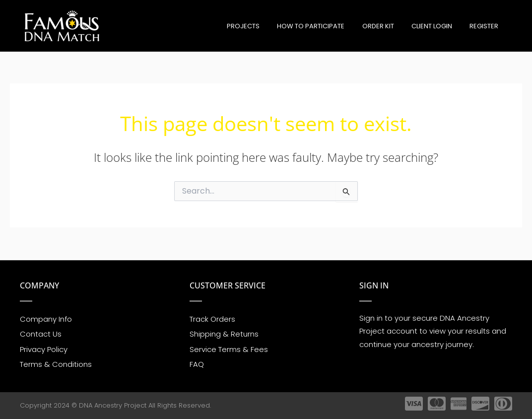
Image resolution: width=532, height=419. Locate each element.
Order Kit (390, 26)
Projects (264, 26)
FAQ (197, 365)
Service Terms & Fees (229, 349)
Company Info (46, 318)
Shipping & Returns (224, 334)
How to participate (327, 26)
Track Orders (212, 318)
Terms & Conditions (56, 365)
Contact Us (41, 334)
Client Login (439, 26)
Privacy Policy (44, 349)
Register (486, 26)
